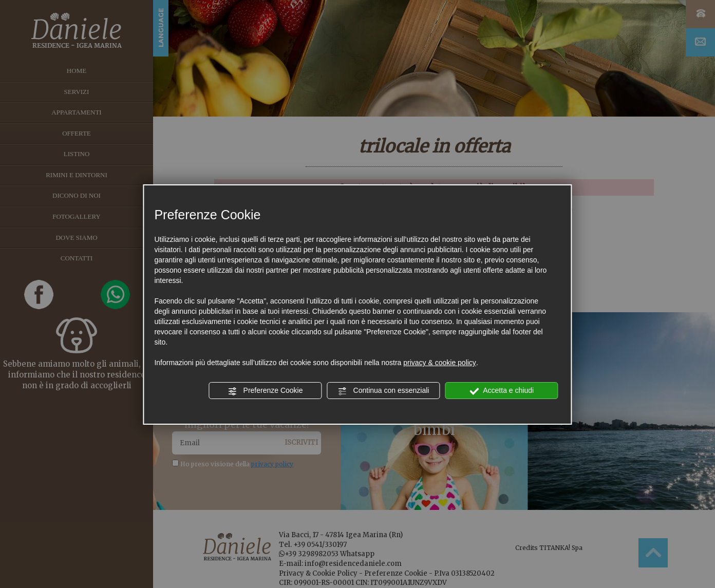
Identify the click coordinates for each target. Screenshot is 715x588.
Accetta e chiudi (502, 391)
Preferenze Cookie (266, 391)
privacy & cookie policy (440, 363)
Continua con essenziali (384, 391)
